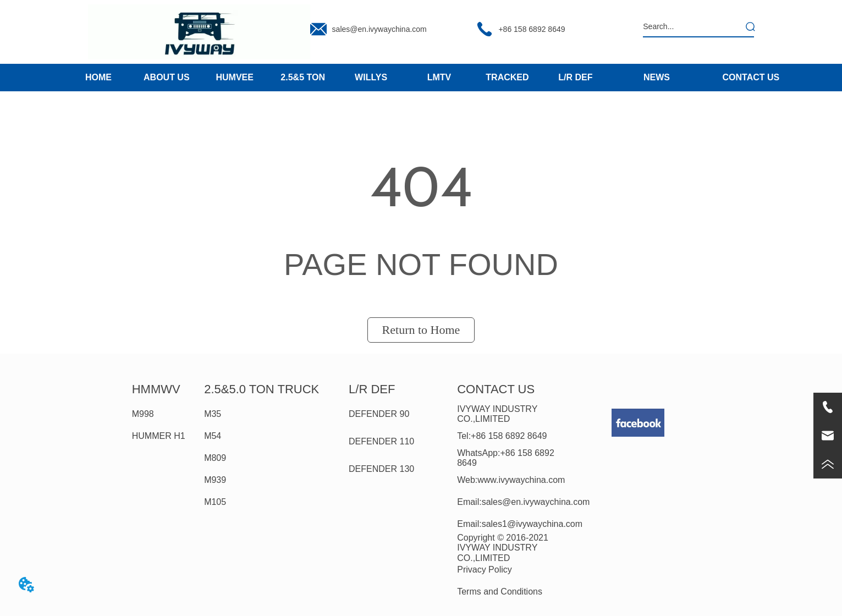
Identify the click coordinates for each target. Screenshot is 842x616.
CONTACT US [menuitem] (751, 77)
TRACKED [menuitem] (507, 77)
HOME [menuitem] (98, 77)
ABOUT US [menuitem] (167, 77)
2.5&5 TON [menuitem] (303, 77)
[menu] (337, 78)
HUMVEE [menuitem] (235, 77)
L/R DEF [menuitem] (575, 77)
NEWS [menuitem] (657, 77)
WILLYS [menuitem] (371, 77)
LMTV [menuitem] (439, 77)
